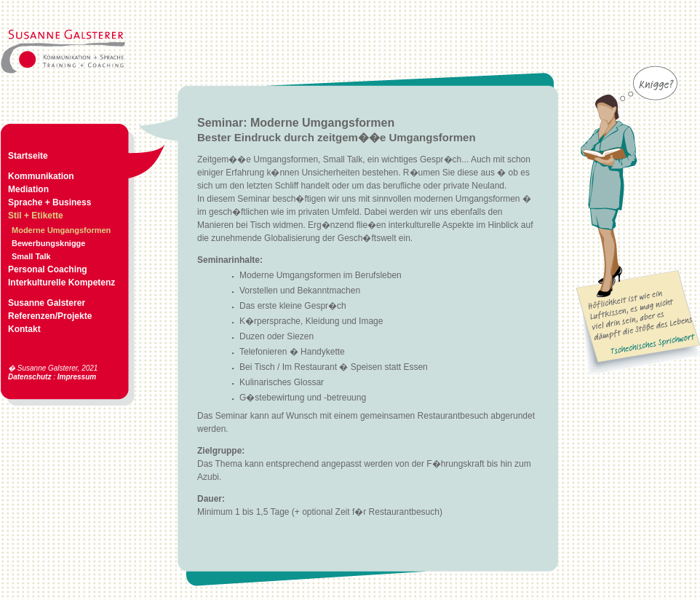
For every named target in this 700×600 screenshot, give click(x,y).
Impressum (77, 377)
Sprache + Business (49, 202)
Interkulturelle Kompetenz (61, 283)
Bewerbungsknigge (48, 243)
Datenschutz (29, 377)
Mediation (28, 189)
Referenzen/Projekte (50, 316)
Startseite (28, 156)
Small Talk (31, 256)
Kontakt (24, 329)
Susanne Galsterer (47, 303)
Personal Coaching (48, 269)
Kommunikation (41, 176)
